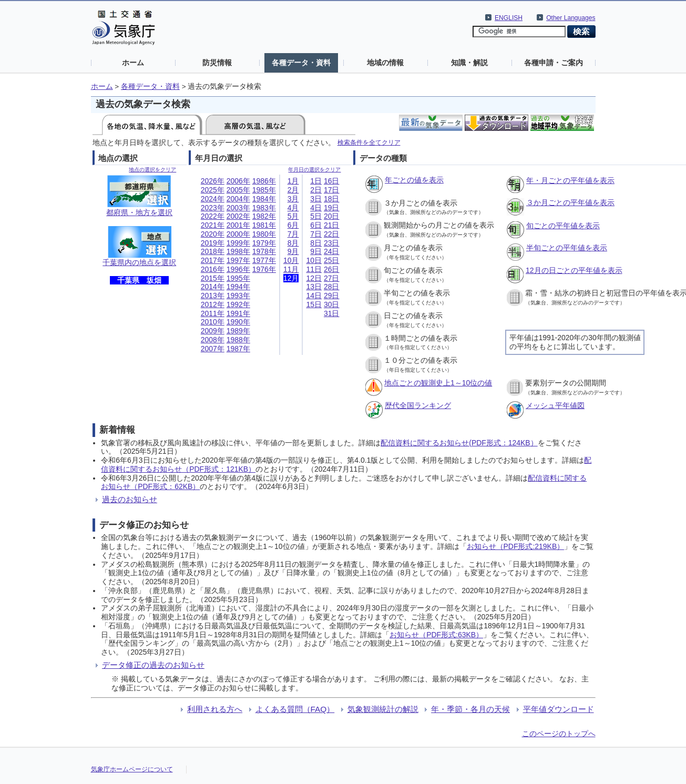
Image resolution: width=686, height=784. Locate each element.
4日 (316, 208)
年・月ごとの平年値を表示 (570, 180)
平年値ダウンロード (559, 709)
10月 (291, 260)
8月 (293, 243)
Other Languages (571, 18)
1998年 (238, 251)
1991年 (238, 313)
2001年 (238, 225)
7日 (316, 234)
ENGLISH (509, 18)
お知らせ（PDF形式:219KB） (516, 546)
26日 (332, 269)
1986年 (264, 181)
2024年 (213, 199)
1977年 (264, 260)
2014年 (213, 287)
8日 (316, 243)
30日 (332, 304)
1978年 (264, 251)
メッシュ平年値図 (555, 405)
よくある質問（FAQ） (295, 709)
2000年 (238, 234)
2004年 (238, 199)
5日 (316, 216)
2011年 (213, 313)
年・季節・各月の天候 (470, 709)
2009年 (213, 331)
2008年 (213, 340)
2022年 (213, 216)
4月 (293, 208)
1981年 (264, 225)
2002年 (238, 216)
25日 (332, 260)
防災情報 (217, 63)
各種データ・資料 (301, 63)
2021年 (213, 225)
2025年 (213, 190)
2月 (293, 190)
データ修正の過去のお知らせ (153, 665)
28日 (332, 287)
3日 (316, 199)
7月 (293, 234)
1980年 (264, 234)
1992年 (238, 304)
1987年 (238, 349)
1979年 (264, 243)
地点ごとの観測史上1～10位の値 (438, 383)
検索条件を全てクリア (369, 142)
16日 (332, 181)
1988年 (238, 340)
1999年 (238, 243)
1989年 (238, 331)
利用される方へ (215, 709)
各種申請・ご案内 (554, 63)
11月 (291, 269)
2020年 (213, 234)
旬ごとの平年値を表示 (563, 226)
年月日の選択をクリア (314, 170)
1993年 (238, 296)
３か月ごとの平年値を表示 (570, 202)
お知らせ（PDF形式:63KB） (436, 635)
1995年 (238, 278)
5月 (293, 216)
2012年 (213, 304)
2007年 (213, 349)
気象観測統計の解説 (383, 709)
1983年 (264, 208)
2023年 (213, 208)
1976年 (264, 269)
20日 (332, 216)
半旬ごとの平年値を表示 (567, 248)
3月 (293, 199)
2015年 (213, 278)
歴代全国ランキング (418, 405)
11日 (314, 269)
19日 (332, 208)
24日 (332, 251)
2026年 (213, 181)
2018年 (213, 251)
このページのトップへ (559, 734)
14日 (314, 296)
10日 (314, 260)
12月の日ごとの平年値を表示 (574, 270)
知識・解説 (469, 63)
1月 (293, 181)
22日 (332, 234)
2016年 (213, 269)
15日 (314, 304)
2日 (316, 190)
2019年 (213, 243)
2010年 (213, 322)
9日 (316, 251)
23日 (332, 243)
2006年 (238, 181)
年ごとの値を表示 (414, 180)
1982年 (264, 216)
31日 (332, 313)
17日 (332, 190)
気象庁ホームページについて (132, 769)
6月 (293, 225)
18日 (332, 199)
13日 (314, 287)
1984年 (264, 199)
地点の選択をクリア (152, 170)
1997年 (238, 260)
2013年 (213, 296)
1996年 (238, 269)
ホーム (133, 63)
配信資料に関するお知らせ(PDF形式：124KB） (459, 443)
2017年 (213, 260)
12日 (314, 278)
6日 (316, 225)
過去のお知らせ (130, 499)
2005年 (238, 190)
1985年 (264, 190)
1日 (316, 181)
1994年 (238, 287)
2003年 (238, 208)
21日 (332, 225)
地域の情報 (385, 63)
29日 (332, 296)
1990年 (238, 322)
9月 (293, 251)
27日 (332, 278)
